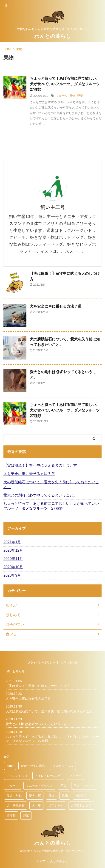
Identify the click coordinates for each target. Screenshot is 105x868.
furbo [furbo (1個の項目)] (10, 766)
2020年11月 (13, 559)
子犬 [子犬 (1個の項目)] (63, 786)
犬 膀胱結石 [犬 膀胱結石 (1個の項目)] (16, 806)
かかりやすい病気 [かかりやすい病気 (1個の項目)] (33, 766)
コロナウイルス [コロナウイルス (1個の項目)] (63, 766)
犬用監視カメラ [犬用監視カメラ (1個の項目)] (81, 806)
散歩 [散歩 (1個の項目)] (51, 796)
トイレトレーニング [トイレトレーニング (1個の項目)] (48, 776)
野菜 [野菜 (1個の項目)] (26, 815)
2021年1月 (12, 542)
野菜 (80, 96)
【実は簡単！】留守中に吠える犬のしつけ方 (40, 465)
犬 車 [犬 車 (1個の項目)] (36, 806)
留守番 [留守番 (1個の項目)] (11, 815)
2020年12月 (13, 550)
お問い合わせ (69, 662)
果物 (72, 96)
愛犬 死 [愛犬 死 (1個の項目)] (35, 796)
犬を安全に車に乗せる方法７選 (56, 306)
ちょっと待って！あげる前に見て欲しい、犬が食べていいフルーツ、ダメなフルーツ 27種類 (67, 84)
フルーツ (62, 96)
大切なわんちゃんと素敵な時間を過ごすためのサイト (53, 851)
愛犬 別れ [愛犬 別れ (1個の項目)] (14, 796)
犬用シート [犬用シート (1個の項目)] (56, 806)
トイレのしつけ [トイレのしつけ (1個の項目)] (17, 776)
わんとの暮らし (53, 36)
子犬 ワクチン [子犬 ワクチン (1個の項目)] (84, 786)
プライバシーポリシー (41, 662)
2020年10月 (13, 567)
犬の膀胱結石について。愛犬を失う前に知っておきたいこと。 (51, 484)
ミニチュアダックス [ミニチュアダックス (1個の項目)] (39, 786)
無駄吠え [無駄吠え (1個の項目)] (81, 796)
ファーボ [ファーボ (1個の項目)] (75, 776)
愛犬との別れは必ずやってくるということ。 (40, 495)
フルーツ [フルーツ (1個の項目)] (13, 786)
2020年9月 (12, 575)
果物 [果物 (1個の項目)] (65, 796)
